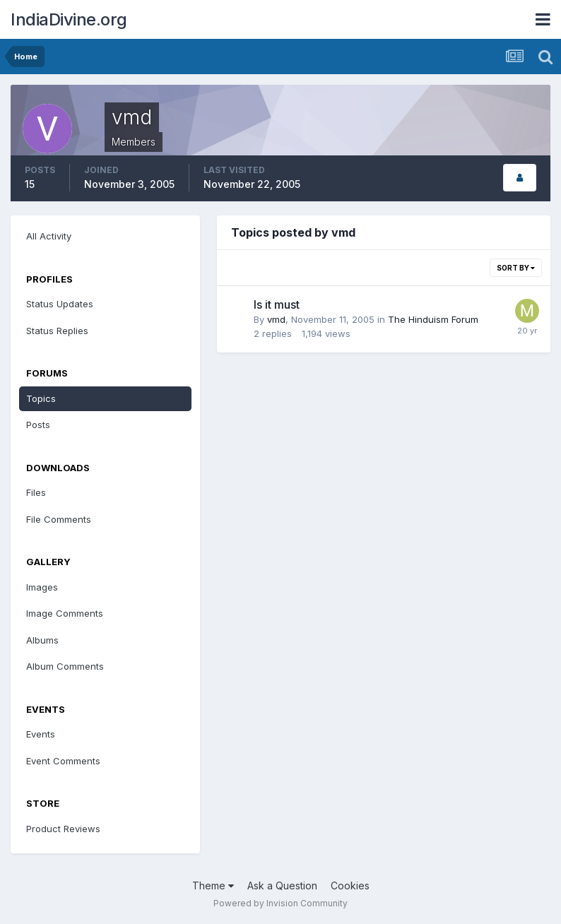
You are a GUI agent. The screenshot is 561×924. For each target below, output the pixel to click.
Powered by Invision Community (280, 903)
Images (42, 587)
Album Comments (65, 666)
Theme (213, 885)
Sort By (516, 268)
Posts (38, 425)
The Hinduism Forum (433, 319)
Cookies (350, 885)
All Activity (49, 236)
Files (36, 492)
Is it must (277, 304)
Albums (42, 640)
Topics (41, 398)
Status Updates (60, 304)
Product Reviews (63, 829)
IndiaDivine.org (69, 19)
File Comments (59, 519)
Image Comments (65, 613)
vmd (276, 319)
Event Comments (63, 761)
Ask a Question (282, 885)
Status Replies (57, 331)
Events (41, 734)
